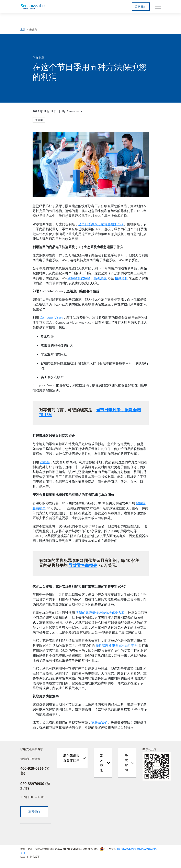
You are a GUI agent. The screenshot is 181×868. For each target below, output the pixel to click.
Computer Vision (51, 317)
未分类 (33, 29)
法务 (23, 855)
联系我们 (34, 810)
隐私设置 (35, 855)
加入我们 (102, 761)
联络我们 (141, 7)
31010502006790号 (126, 847)
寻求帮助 (126, 761)
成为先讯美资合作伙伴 (71, 756)
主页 (23, 29)
